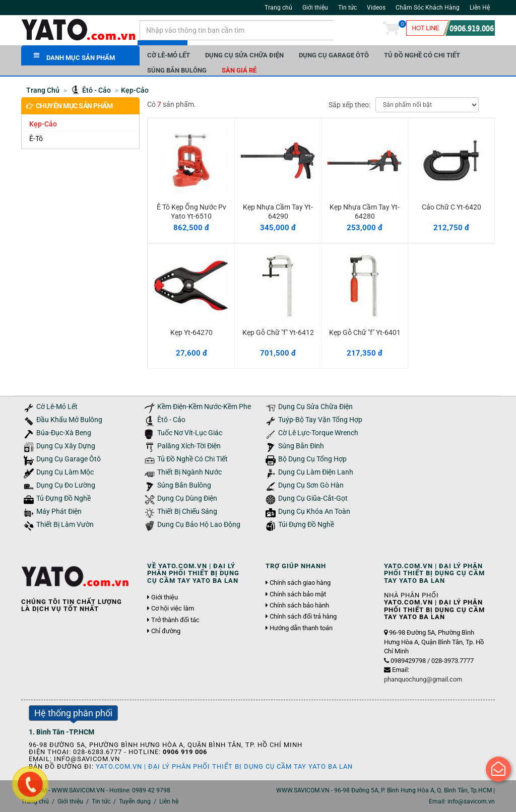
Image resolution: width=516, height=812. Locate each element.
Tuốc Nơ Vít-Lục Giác (190, 433)
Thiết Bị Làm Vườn (65, 525)
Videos (376, 8)
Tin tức (347, 8)
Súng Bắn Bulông (177, 70)
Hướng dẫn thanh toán (301, 628)
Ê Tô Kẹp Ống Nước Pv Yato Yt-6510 (191, 212)
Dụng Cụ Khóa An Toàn (314, 512)
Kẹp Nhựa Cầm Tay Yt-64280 (365, 212)
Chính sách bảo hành (299, 605)
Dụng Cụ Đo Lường (66, 485)
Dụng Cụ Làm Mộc (65, 472)
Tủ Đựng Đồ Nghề (63, 498)
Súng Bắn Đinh (301, 446)
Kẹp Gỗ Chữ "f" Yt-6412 (278, 332)
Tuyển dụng (135, 801)
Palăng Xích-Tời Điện (189, 446)
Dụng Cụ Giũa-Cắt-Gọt (313, 498)
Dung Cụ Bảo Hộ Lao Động (199, 525)
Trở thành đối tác (175, 620)
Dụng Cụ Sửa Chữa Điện (244, 55)
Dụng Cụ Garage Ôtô (334, 55)
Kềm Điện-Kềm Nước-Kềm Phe (204, 407)
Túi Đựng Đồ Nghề (306, 525)
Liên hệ (169, 801)
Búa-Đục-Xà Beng (64, 433)
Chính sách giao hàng (300, 583)
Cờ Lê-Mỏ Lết (169, 55)
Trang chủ (278, 8)
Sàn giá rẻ (239, 70)
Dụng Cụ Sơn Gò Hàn (311, 485)
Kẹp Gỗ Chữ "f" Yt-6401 (365, 332)
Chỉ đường (166, 631)
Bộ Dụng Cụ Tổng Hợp (312, 459)
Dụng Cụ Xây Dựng (66, 446)
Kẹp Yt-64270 (191, 332)
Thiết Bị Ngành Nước (189, 472)
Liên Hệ (480, 8)
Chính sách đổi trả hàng (303, 617)
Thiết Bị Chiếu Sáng (187, 512)
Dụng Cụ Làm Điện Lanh (316, 472)
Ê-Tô (36, 139)
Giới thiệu (315, 8)
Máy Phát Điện (59, 512)
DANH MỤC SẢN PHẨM (74, 57)
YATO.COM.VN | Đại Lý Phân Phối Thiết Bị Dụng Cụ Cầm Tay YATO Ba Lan (224, 766)
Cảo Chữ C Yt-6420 (451, 207)
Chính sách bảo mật (298, 594)
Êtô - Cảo (171, 420)
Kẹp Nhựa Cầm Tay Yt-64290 (278, 212)
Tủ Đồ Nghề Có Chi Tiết (422, 55)
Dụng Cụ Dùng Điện (187, 498)
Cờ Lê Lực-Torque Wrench (318, 433)
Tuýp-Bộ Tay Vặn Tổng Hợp (320, 420)
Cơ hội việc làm (173, 608)
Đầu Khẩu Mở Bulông (69, 420)
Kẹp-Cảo (43, 124)
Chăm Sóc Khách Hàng (428, 8)
